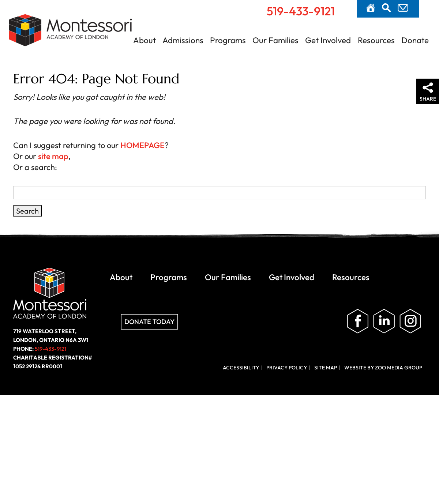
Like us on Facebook (358, 321)
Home (371, 8)
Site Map (326, 368)
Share (428, 99)
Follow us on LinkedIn (384, 321)
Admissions (183, 40)
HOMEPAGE (142, 145)
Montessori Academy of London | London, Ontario (71, 34)
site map (53, 156)
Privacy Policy (287, 368)
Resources (376, 40)
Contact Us (403, 8)
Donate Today (149, 322)
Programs (228, 40)
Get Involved (328, 40)
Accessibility (241, 368)
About (145, 40)
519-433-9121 (301, 11)
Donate (415, 40)
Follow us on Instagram (410, 321)
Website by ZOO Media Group (383, 368)
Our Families (275, 40)
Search (386, 8)
